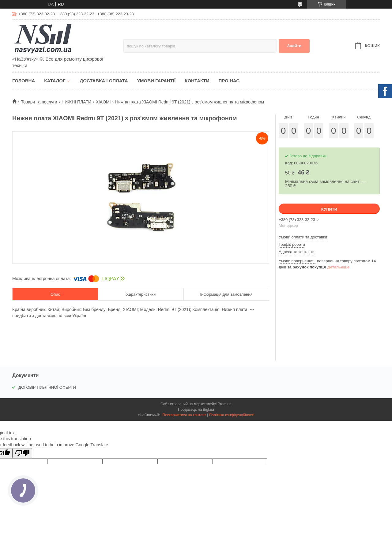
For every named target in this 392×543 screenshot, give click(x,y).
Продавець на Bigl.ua (196, 410)
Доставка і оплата (104, 81)
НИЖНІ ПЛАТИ (76, 102)
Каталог (55, 81)
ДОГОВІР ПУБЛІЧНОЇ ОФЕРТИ (47, 387)
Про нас (229, 81)
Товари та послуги (39, 102)
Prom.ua (225, 404)
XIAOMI (103, 102)
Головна (24, 81)
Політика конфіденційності (232, 415)
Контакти (197, 81)
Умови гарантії (156, 81)
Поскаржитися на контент (184, 415)
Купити (329, 209)
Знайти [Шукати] (294, 46)
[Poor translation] (22, 453)
